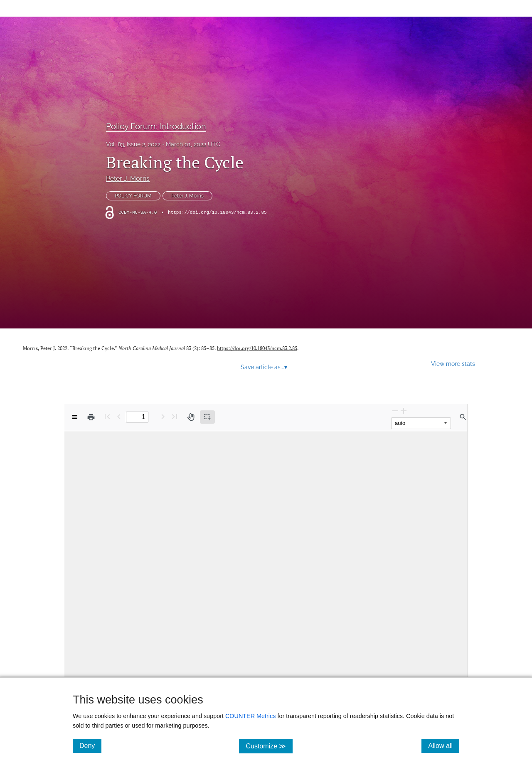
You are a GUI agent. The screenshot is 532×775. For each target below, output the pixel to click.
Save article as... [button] (264, 367)
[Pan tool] (191, 417)
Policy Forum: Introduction (156, 126)
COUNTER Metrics (251, 716)
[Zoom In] (404, 411)
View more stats (453, 364)
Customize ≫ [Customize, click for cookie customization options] (269, 746)
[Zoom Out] (395, 411)
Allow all (444, 745)
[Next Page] (163, 416)
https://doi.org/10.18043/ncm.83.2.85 (217, 212)
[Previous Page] (119, 416)
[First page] (107, 416)
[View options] (75, 417)
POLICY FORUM (133, 196)
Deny (90, 745)
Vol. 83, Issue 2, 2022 (133, 144)
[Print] (91, 417)
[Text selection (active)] (207, 417)
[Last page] (175, 416)
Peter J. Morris (128, 179)
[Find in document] (463, 417)
